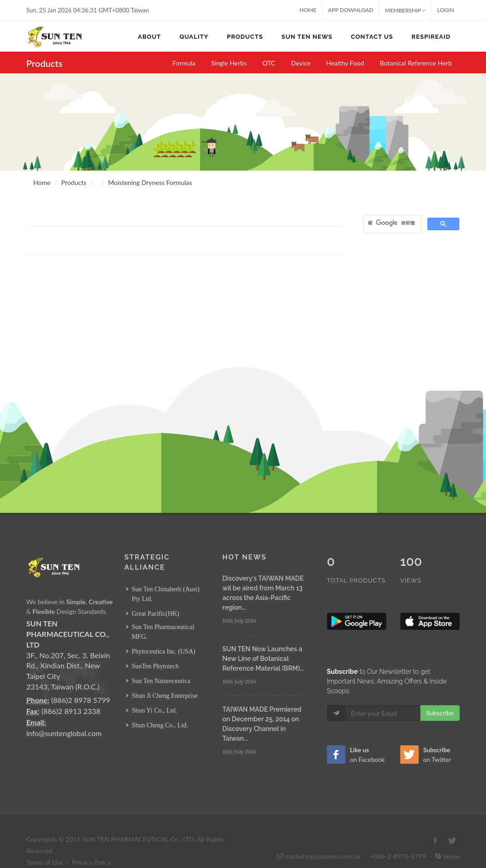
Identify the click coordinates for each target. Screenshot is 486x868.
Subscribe (440, 693)
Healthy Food (345, 63)
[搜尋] (391, 223)
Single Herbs (229, 63)
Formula (184, 63)
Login (446, 10)
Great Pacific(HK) (156, 614)
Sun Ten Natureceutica (161, 681)
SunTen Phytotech (155, 666)
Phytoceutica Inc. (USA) (164, 651)
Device (301, 63)
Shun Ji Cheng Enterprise (165, 696)
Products (74, 182)
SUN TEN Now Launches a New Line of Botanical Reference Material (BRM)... (263, 659)
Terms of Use (45, 843)
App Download (351, 10)
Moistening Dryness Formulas (150, 182)
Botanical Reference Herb (416, 63)
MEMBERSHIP (405, 10)
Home (308, 10)
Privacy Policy (91, 843)
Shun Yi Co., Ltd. (154, 710)
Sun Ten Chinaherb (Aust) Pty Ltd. (166, 594)
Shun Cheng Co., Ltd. (160, 725)
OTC (269, 63)
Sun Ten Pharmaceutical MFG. (163, 632)
